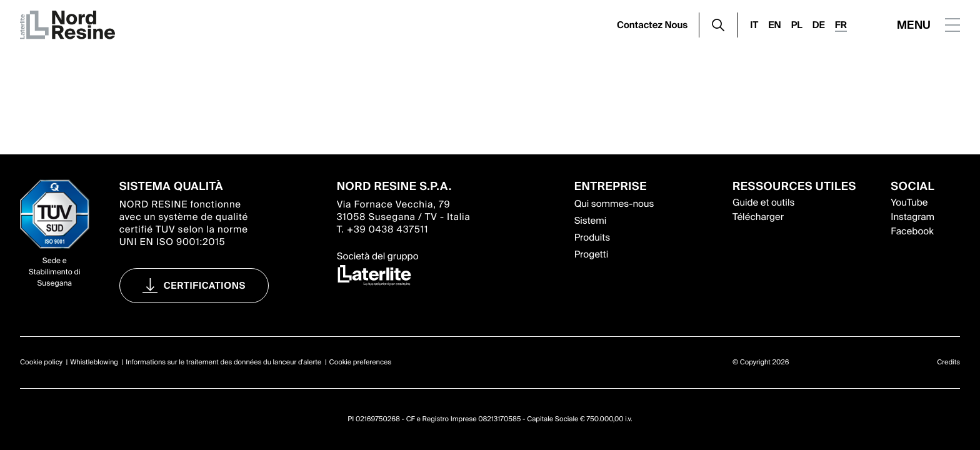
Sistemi (591, 221)
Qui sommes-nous (614, 204)
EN (774, 25)
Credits (948, 362)
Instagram (912, 217)
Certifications (205, 286)
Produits (592, 237)
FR (841, 25)
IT (754, 25)
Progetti (592, 254)
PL (797, 25)
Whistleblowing (94, 362)
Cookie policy (41, 362)
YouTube (909, 202)
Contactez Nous (652, 25)
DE (819, 25)
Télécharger (758, 217)
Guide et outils (763, 202)
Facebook (912, 231)
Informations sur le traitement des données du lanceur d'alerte (223, 362)
